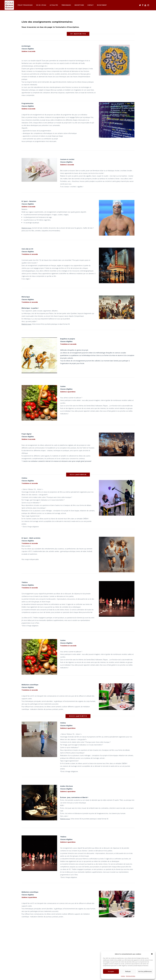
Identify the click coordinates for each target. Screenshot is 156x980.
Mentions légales (131, 976)
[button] (152, 954)
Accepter (111, 971)
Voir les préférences (145, 971)
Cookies (123, 976)
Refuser (128, 971)
